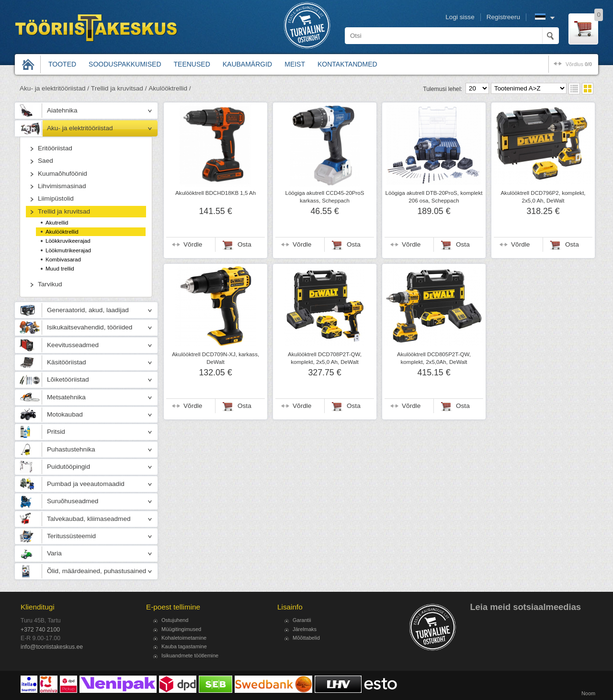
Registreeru (503, 17)
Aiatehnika (62, 110)
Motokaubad (65, 414)
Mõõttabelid (306, 638)
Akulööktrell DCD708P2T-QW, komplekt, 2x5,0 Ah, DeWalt (325, 358)
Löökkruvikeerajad (68, 241)
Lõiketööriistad (68, 379)
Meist (295, 64)
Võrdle (193, 244)
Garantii (302, 620)
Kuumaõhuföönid (62, 174)
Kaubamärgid (247, 64)
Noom (588, 693)
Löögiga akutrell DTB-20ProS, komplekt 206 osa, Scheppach (434, 197)
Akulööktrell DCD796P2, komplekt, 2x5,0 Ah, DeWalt (543, 197)
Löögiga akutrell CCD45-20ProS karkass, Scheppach (325, 197)
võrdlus (579, 64)
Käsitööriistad (67, 362)
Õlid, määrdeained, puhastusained (96, 571)
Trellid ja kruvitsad (64, 211)
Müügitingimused (181, 629)
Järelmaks (305, 629)
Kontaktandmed (347, 64)
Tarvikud (50, 284)
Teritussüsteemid (71, 536)
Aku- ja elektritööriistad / (54, 88)
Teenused (192, 64)
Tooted (62, 64)
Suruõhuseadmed (73, 501)
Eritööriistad (55, 148)
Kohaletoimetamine (184, 638)
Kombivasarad (63, 260)
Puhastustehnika (71, 449)
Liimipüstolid (56, 198)
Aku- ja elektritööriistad (80, 128)
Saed (45, 161)
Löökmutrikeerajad (68, 250)
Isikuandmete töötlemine (190, 655)
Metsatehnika (66, 397)
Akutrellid (57, 223)
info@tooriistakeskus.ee (52, 647)
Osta (244, 244)
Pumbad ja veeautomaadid (86, 484)
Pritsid (56, 432)
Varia (54, 553)
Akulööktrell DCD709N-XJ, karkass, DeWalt (216, 358)
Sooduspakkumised (125, 64)
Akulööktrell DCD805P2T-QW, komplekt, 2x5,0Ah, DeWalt (434, 358)
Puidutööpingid (68, 467)
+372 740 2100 (40, 630)
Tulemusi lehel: (443, 89)
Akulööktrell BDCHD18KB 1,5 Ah (216, 193)
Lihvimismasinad (62, 186)
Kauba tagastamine (184, 646)
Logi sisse (460, 17)
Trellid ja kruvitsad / (119, 88)
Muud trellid (60, 269)
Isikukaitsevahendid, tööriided (90, 327)
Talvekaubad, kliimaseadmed (89, 519)
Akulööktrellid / (170, 88)
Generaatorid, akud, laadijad (88, 310)
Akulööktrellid (62, 232)
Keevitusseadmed (73, 345)
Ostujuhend (175, 620)
